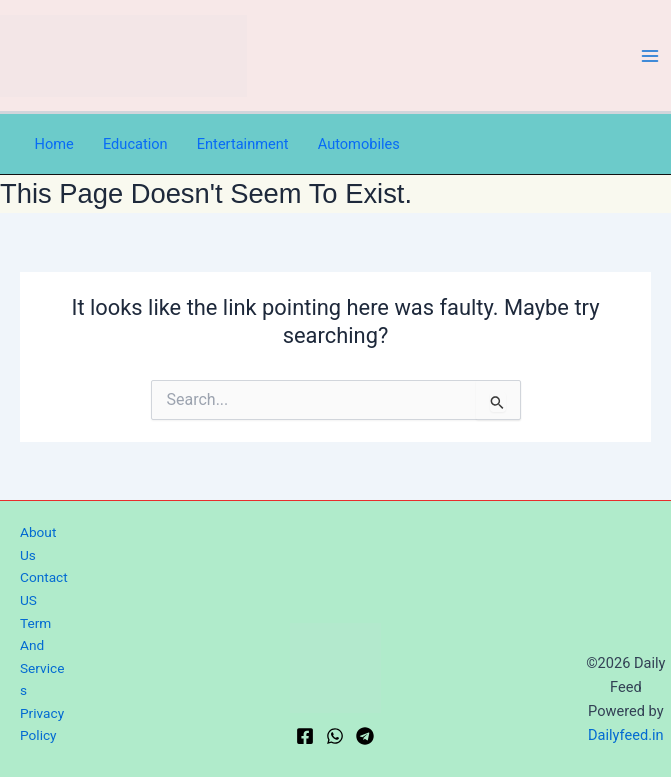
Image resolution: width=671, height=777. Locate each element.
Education (135, 144)
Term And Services (42, 657)
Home (54, 144)
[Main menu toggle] (650, 56)
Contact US (44, 588)
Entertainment (243, 144)
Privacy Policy (42, 724)
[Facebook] (305, 736)
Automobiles (359, 144)
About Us (38, 543)
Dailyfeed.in (626, 735)
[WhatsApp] (335, 736)
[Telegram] (365, 736)
